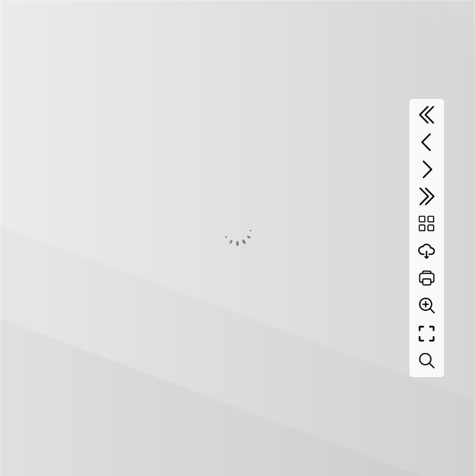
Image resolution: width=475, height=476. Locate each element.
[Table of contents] (427, 224)
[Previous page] (427, 142)
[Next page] (427, 169)
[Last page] (427, 197)
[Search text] (427, 361)
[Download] (427, 251)
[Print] (427, 278)
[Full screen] (427, 334)
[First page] (427, 115)
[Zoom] (427, 305)
